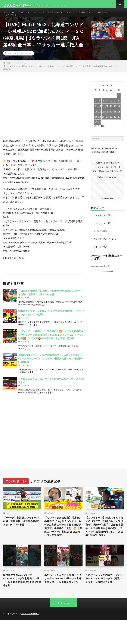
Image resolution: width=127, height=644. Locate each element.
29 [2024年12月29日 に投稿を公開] (119, 125)
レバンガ (42, 15)
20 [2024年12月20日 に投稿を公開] (111, 120)
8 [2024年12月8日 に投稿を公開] (119, 109)
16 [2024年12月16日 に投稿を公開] (96, 120)
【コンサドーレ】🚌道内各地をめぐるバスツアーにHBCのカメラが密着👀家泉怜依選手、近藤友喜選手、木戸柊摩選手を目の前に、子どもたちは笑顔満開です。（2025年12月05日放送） (104, 538)
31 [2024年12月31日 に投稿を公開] (100, 131)
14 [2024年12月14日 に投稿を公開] (115, 114)
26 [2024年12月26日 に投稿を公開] (107, 125)
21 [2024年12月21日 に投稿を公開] (115, 120)
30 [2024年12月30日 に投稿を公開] (96, 131)
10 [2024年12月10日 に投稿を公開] (100, 114)
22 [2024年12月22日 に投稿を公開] (119, 120)
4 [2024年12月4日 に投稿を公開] (103, 109)
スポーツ (78, 15)
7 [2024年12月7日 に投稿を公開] (115, 109)
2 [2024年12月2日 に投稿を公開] (96, 109)
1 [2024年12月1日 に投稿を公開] (119, 104)
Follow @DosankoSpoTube (103, 160)
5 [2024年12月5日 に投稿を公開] (107, 109)
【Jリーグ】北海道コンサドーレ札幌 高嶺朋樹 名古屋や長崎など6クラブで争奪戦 (22, 530)
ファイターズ (27, 15)
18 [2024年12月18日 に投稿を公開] (103, 120)
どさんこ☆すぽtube (31, 631)
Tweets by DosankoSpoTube (104, 157)
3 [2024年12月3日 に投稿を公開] (100, 109)
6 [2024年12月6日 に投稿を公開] (111, 109)
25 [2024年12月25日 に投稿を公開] (103, 125)
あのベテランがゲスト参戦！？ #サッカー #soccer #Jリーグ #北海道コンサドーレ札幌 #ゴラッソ (63, 596)
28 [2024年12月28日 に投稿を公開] (115, 125)
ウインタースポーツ (60, 15)
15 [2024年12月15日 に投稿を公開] (119, 114)
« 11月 (97, 134)
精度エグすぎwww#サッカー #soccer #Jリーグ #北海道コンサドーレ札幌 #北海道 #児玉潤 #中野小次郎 (22, 596)
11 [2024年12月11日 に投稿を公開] (103, 114)
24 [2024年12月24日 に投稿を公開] (100, 125)
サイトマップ (12, 20)
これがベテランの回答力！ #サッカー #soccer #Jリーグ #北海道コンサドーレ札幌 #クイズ (105, 594)
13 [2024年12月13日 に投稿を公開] (111, 114)
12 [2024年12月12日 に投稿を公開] (107, 114)
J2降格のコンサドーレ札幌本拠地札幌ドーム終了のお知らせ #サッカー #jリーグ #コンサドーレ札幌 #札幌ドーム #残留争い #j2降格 (50, 367)
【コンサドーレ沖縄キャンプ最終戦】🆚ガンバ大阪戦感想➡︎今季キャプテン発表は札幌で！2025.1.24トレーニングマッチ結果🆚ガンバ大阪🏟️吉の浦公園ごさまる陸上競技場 (51, 343)
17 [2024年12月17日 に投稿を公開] (100, 120)
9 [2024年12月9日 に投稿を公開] (96, 114)
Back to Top (64, 620)
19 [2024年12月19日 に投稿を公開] (107, 120)
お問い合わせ (115, 15)
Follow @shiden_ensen (107, 186)
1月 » (103, 134)
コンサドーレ (9, 15)
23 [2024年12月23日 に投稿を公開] (96, 125)
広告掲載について (96, 15)
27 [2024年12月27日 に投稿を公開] (111, 125)
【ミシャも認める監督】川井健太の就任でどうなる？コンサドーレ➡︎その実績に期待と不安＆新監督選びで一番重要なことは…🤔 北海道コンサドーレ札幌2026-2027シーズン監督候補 (63, 538)
